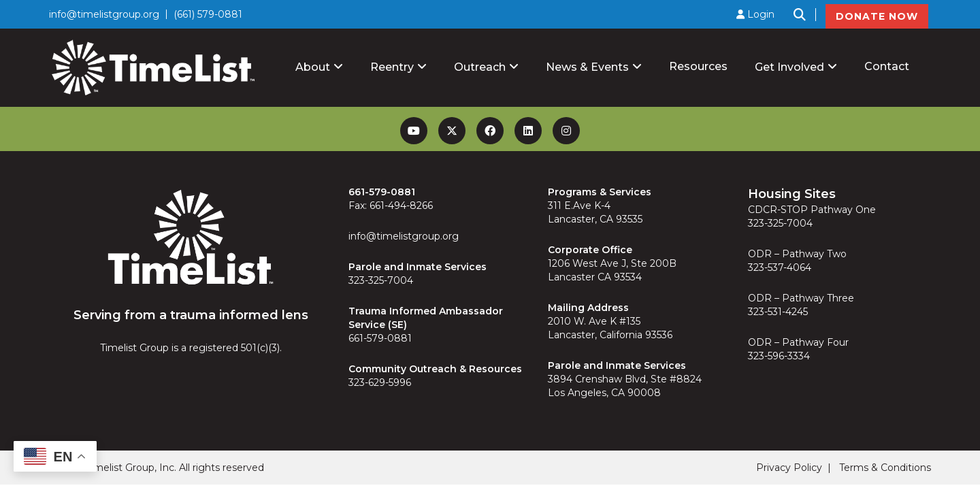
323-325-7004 (381, 280)
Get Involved (789, 67)
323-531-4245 (778, 312)
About (313, 67)
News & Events (587, 67)
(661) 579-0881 (208, 14)
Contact (887, 66)
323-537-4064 (780, 267)
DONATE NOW (877, 16)
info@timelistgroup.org (104, 14)
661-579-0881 (380, 338)
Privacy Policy (789, 468)
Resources (698, 66)
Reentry (392, 67)
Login (755, 14)
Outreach (480, 67)
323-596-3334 (779, 356)
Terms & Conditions (885, 468)
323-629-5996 (380, 382)
